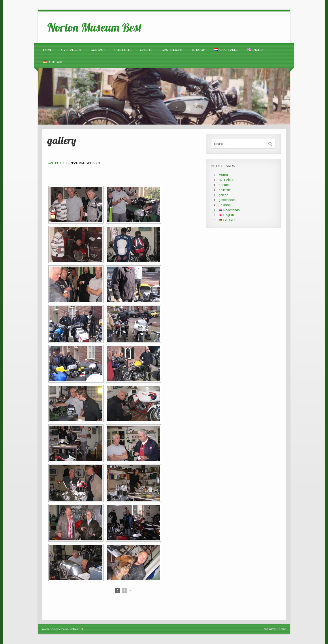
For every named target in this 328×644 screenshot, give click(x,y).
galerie (146, 50)
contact (98, 50)
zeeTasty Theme (275, 629)
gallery (55, 163)
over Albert (71, 50)
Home (48, 50)
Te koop (198, 50)
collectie (123, 50)
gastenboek (172, 50)
